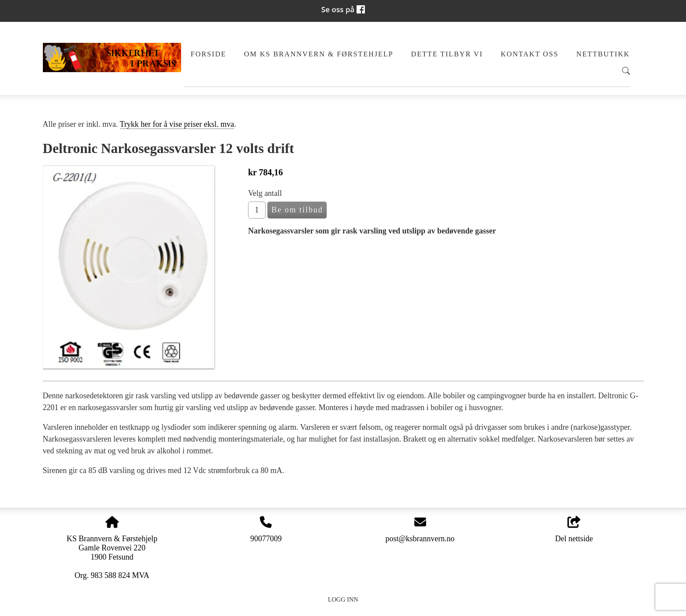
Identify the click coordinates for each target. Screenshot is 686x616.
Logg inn (343, 599)
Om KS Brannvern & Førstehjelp (319, 54)
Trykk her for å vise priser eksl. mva (177, 124)
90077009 (266, 539)
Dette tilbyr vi (447, 54)
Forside (208, 54)
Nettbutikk (603, 54)
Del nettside (574, 530)
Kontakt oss (529, 54)
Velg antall (265, 193)
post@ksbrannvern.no (420, 539)
